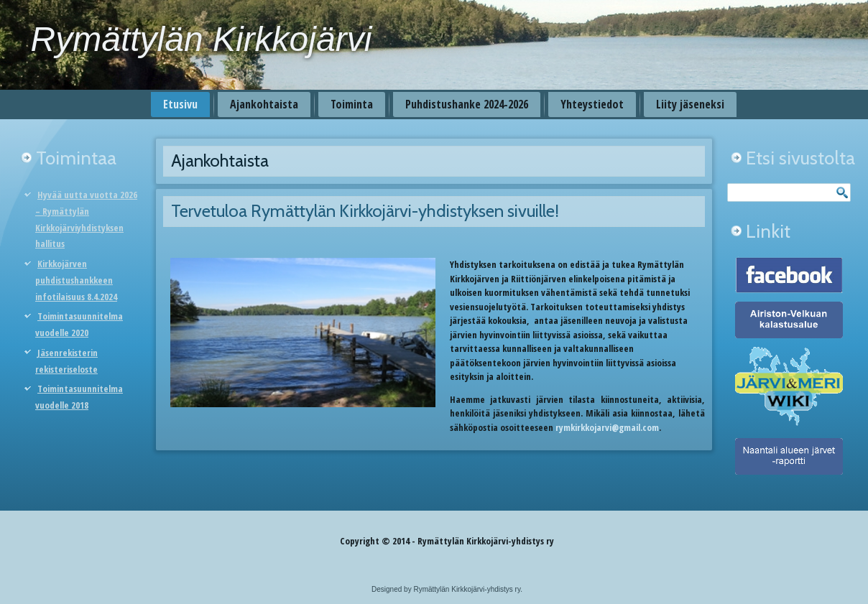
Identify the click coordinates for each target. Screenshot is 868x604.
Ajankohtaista (264, 104)
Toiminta (352, 104)
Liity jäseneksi (690, 104)
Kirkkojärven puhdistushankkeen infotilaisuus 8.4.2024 (76, 280)
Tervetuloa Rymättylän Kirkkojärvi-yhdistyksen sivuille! (365, 211)
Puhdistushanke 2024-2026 (467, 104)
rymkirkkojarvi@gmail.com (607, 427)
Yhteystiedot (592, 104)
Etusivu (180, 104)
